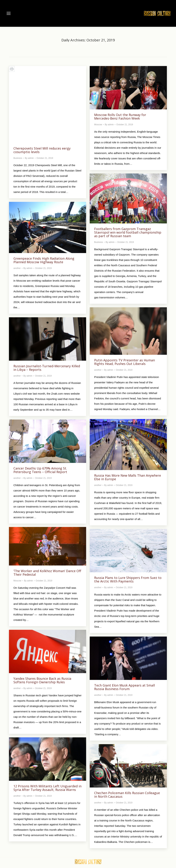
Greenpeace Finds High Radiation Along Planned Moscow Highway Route (44, 260)
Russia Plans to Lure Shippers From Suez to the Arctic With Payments (128, 579)
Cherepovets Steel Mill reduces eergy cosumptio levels (42, 150)
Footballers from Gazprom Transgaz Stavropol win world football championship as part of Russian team (128, 232)
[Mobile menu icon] (9, 13)
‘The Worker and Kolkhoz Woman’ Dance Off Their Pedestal (47, 573)
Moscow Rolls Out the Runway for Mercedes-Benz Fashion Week (120, 117)
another (17, 268)
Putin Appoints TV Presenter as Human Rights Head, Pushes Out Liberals (125, 362)
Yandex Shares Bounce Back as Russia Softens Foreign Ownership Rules (42, 680)
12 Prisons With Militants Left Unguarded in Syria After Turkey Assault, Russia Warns (47, 788)
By (29, 158)
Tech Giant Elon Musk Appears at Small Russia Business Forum (125, 687)
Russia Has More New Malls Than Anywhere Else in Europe (128, 477)
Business (18, 158)
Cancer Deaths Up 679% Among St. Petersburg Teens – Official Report (40, 470)
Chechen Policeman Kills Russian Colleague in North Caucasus (127, 795)
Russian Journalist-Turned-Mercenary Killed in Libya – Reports (47, 368)
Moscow (98, 125)
